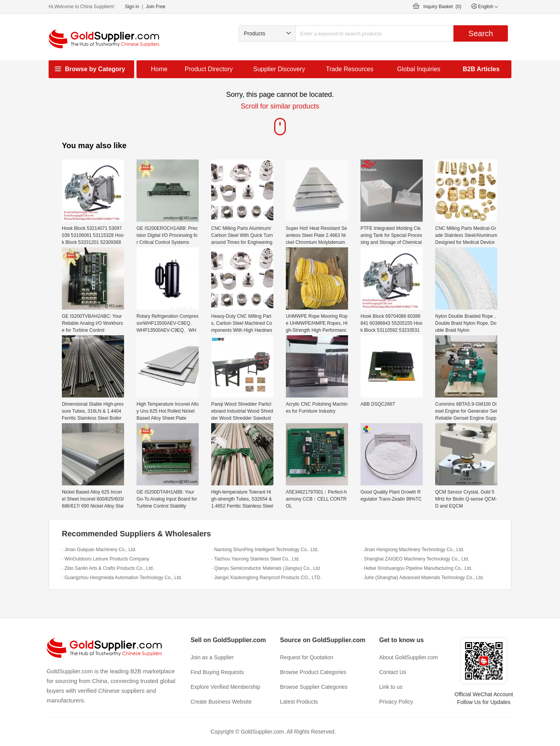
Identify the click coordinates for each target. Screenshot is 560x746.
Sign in (132, 7)
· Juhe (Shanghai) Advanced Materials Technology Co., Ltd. (423, 578)
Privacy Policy (396, 702)
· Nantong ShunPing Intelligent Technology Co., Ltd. (265, 550)
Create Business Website (221, 702)
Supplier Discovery (279, 69)
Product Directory (209, 69)
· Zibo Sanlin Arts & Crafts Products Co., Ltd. (108, 568)
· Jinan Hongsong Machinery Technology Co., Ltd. (413, 550)
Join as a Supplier (212, 657)
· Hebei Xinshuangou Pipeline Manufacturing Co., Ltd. (417, 568)
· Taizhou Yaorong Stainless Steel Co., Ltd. (256, 559)
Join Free (156, 7)
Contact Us (393, 672)
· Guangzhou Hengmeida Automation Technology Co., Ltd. (122, 578)
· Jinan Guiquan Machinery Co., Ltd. (99, 550)
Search (480, 33)
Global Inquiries (419, 69)
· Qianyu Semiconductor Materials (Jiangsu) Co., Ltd (266, 568)
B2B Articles (481, 69)
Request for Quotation (307, 657)
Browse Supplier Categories (314, 687)
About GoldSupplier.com (409, 657)
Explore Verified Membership (225, 687)
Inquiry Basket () (442, 7)
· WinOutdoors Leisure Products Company (106, 559)
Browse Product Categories (313, 672)
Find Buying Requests (217, 672)
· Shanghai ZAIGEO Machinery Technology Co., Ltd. (415, 559)
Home (159, 69)
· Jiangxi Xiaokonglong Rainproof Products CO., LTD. (267, 578)
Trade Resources (350, 69)
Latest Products (299, 702)
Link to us (391, 687)
